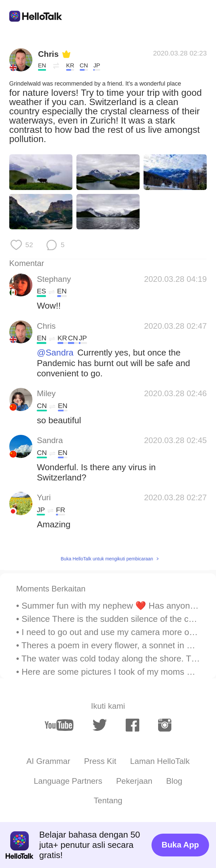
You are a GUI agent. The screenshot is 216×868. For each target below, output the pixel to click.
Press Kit (100, 761)
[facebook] (132, 725)
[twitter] (100, 725)
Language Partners (68, 781)
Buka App (180, 845)
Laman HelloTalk (160, 761)
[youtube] (59, 725)
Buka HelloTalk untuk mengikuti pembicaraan (107, 559)
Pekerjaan (134, 781)
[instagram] (165, 725)
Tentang (108, 800)
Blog (174, 781)
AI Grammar (48, 761)
